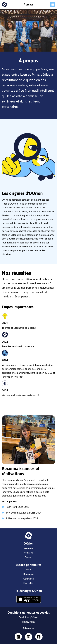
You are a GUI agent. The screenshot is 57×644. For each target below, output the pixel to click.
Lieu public (28, 583)
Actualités (29, 553)
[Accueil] (7, 4)
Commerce (28, 579)
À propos (29, 548)
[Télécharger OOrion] (29, 600)
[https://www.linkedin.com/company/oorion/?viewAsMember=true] (18, 637)
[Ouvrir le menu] (50, 5)
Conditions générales (29, 617)
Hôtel (29, 569)
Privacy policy (29, 622)
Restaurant (28, 574)
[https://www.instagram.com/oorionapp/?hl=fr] (29, 637)
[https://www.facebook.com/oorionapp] (39, 637)
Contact (28, 557)
